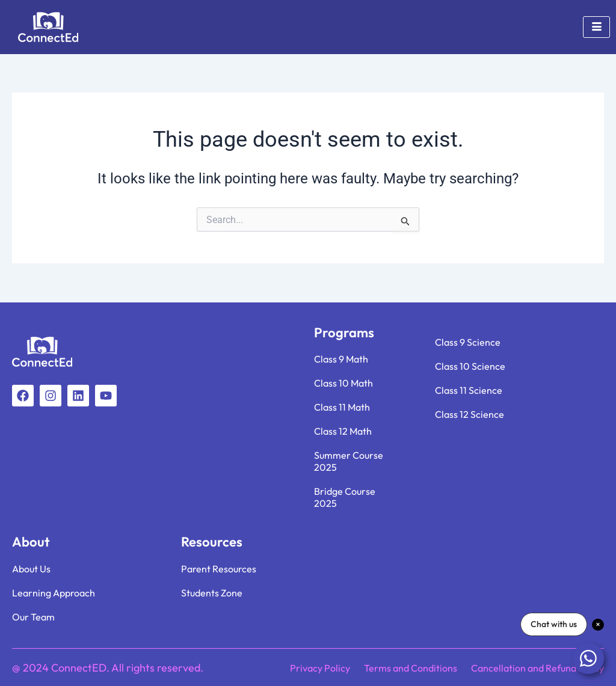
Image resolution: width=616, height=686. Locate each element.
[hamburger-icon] (596, 27)
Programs (344, 332)
